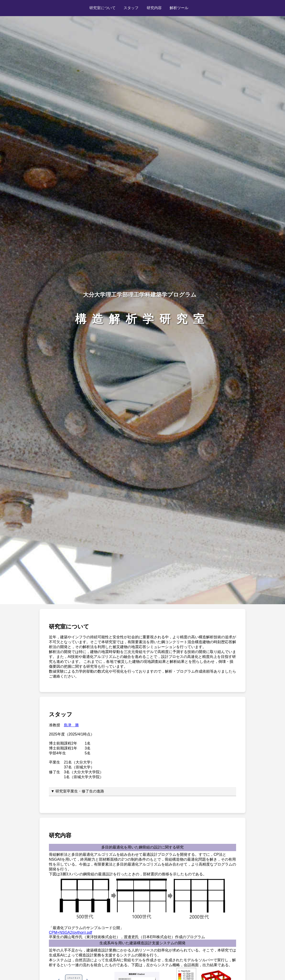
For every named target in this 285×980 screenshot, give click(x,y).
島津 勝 (71, 725)
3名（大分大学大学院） (84, 772)
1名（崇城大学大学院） (84, 777)
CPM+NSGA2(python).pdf (71, 932)
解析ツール (179, 8)
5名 (88, 753)
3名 (88, 748)
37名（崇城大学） (79, 767)
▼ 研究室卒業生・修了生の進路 (77, 791)
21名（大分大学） (79, 762)
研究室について (102, 8)
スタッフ (131, 8)
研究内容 (154, 8)
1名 (88, 743)
